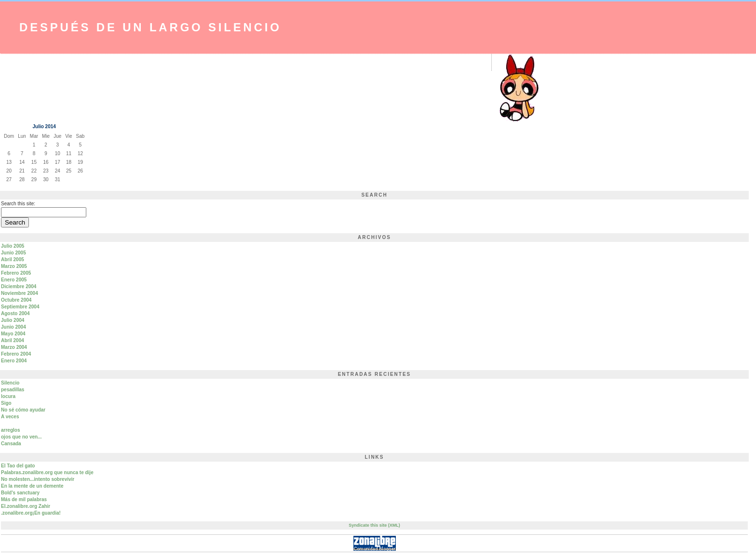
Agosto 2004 (15, 313)
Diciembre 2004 (19, 286)
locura (8, 396)
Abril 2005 (13, 259)
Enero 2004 (14, 361)
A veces (10, 417)
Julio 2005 (13, 246)
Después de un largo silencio (150, 27)
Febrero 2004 (16, 354)
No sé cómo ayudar (23, 410)
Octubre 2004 (16, 300)
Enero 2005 (14, 280)
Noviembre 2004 (20, 293)
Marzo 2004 (14, 347)
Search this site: (18, 204)
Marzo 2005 (14, 266)
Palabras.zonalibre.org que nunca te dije (47, 472)
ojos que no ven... (21, 437)
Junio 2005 (13, 253)
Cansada (11, 444)
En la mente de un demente (32, 486)
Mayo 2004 (13, 334)
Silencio (10, 383)
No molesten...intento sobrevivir (38, 479)
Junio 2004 (13, 327)
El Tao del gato (18, 466)
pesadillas (13, 390)
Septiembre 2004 (20, 307)
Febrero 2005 (16, 273)
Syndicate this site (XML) (374, 525)
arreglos (10, 430)
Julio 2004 (13, 320)
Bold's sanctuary (20, 493)
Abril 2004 (13, 340)
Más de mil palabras (24, 499)
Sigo (6, 403)
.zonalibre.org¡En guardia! (31, 513)
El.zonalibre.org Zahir (26, 506)
